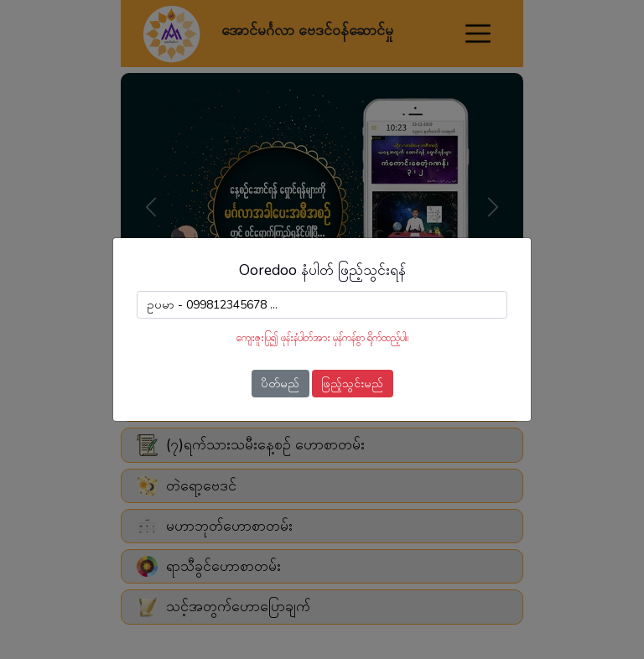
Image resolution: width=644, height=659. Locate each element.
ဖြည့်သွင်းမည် (352, 384)
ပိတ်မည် (280, 384)
